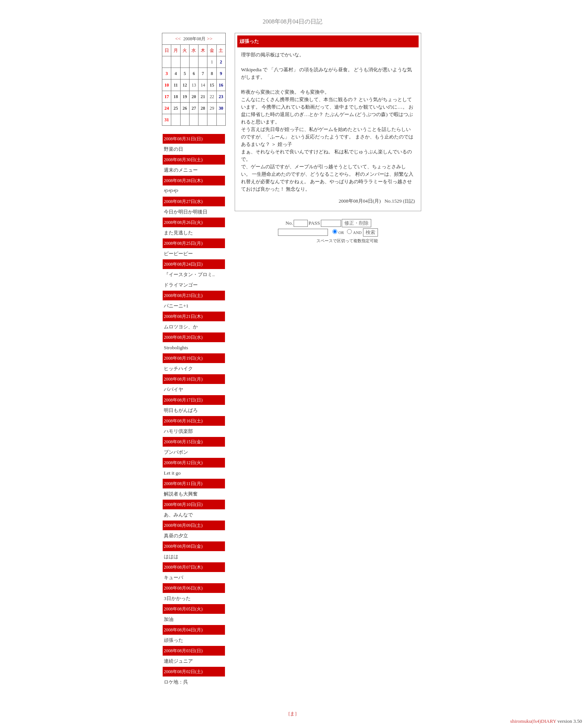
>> (210, 39)
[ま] (292, 714)
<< (178, 39)
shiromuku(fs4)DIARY (533, 721)
